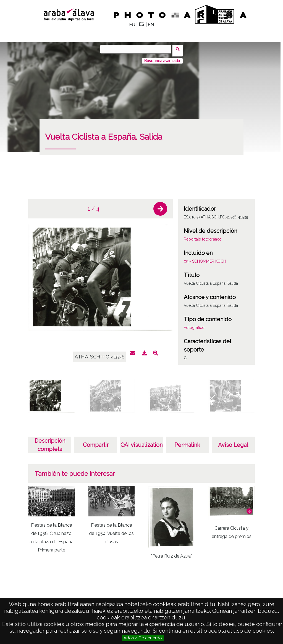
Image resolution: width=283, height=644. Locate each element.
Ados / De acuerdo (143, 638)
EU (132, 25)
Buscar (179, 49)
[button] (160, 206)
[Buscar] (137, 49)
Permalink (187, 442)
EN (151, 25)
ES (141, 24)
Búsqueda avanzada (162, 58)
